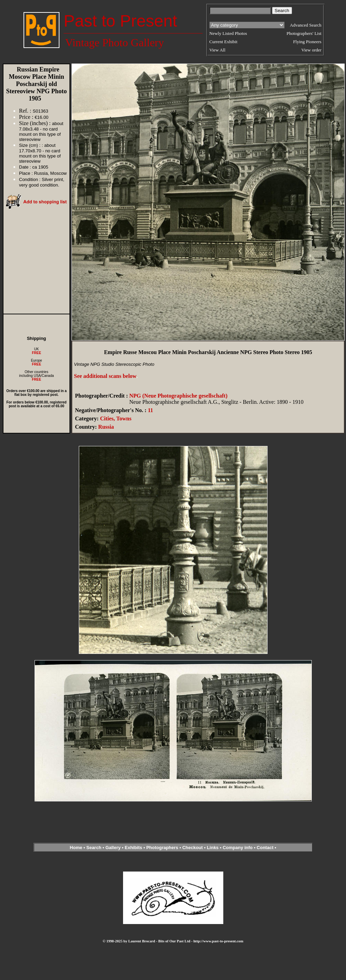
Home (76, 848)
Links (213, 848)
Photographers (162, 848)
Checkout (192, 848)
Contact (265, 848)
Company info (238, 848)
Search (94, 848)
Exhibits (134, 848)
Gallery (113, 848)
